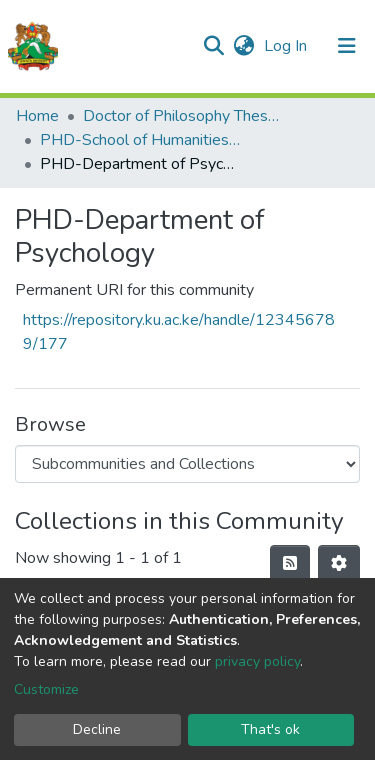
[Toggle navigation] (347, 46)
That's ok (270, 729)
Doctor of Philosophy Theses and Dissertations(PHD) (183, 116)
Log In (287, 46)
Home (37, 116)
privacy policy (257, 661)
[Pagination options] (339, 564)
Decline (97, 729)
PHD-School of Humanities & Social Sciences (140, 140)
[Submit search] (213, 46)
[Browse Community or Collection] (187, 464)
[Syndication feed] (290, 564)
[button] (243, 46)
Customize (46, 689)
